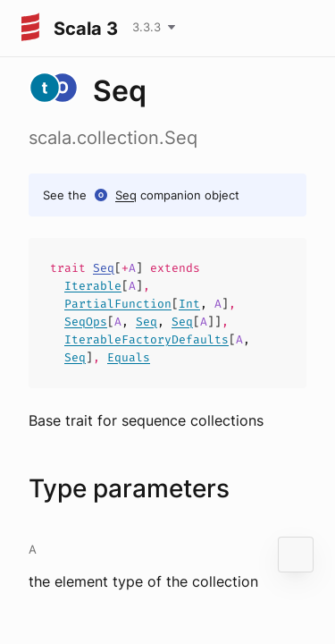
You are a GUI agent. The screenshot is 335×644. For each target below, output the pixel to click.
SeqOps (86, 322)
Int (189, 304)
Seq (126, 195)
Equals (129, 357)
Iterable (93, 286)
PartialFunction (118, 304)
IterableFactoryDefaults (147, 339)
